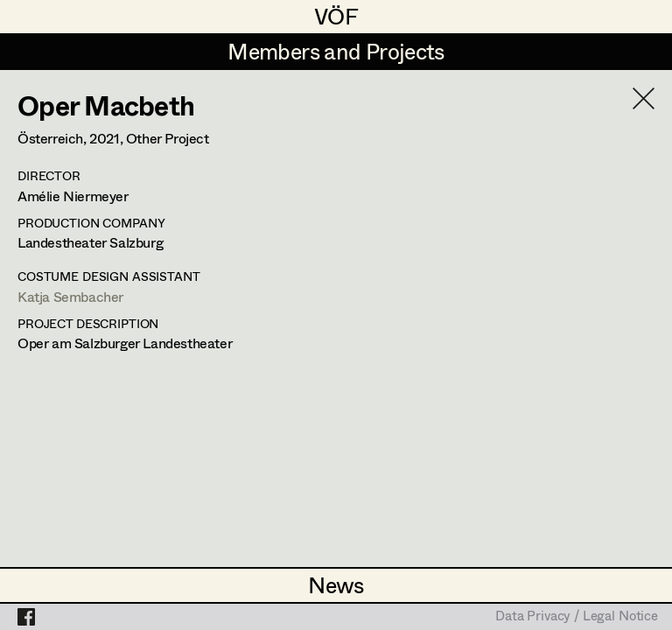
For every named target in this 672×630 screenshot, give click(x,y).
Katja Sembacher (70, 296)
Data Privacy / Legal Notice (577, 617)
